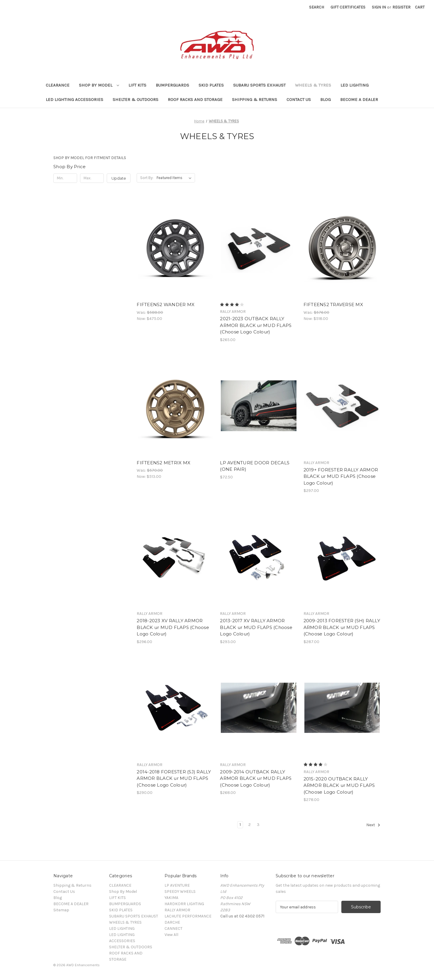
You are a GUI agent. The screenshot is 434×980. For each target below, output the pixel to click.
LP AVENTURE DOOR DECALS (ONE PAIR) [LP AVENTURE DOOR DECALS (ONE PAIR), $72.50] (255, 466)
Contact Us (299, 99)
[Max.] (92, 178)
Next (373, 825)
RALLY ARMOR (177, 910)
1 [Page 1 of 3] (240, 825)
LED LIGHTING (355, 85)
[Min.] (65, 178)
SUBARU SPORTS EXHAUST (259, 85)
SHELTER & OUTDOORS (135, 99)
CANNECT (173, 928)
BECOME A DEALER (359, 99)
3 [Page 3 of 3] (258, 825)
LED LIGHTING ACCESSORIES (74, 99)
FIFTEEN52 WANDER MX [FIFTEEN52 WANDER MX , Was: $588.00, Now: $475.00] (166, 305)
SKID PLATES (211, 85)
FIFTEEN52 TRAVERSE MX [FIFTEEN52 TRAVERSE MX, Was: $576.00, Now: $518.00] (333, 305)
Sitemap (61, 910)
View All (171, 935)
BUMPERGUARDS (172, 85)
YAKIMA (171, 898)
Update (119, 178)
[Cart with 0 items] (420, 7)
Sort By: (147, 178)
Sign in (379, 7)
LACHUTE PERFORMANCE (188, 916)
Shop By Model (99, 85)
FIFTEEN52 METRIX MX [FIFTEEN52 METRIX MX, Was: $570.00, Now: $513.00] (163, 463)
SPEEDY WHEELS (180, 892)
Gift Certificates (348, 7)
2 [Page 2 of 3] (250, 825)
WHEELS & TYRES (313, 85)
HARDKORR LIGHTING (184, 904)
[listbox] (175, 178)
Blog (325, 99)
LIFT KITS (137, 85)
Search (317, 7)
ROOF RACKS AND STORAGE (195, 99)
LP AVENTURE (177, 885)
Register (401, 7)
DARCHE (172, 922)
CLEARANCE (58, 85)
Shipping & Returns (255, 99)
